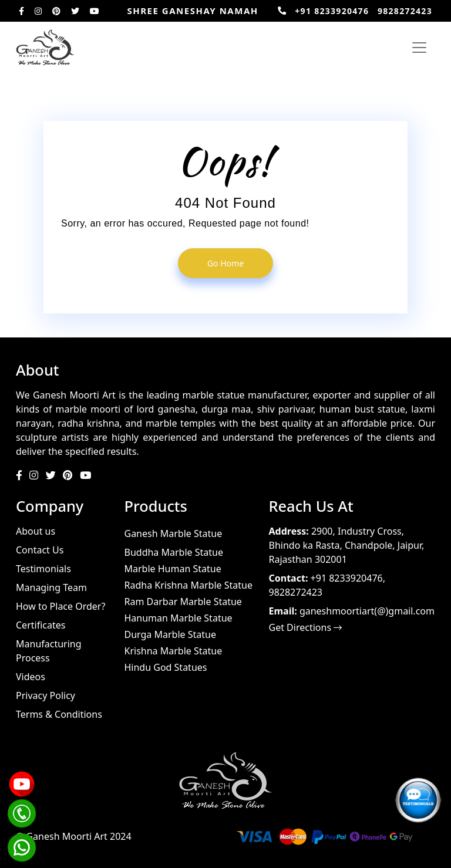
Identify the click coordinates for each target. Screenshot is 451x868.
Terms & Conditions (59, 714)
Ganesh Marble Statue (174, 533)
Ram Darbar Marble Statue (183, 602)
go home (225, 263)
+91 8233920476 (332, 11)
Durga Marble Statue (170, 634)
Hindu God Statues (166, 667)
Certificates (41, 625)
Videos (31, 677)
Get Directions (306, 627)
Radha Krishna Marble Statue (189, 585)
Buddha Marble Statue (174, 552)
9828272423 (405, 11)
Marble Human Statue (173, 569)
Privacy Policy (46, 695)
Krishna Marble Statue (174, 651)
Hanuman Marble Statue (179, 618)
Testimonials (43, 569)
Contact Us (40, 550)
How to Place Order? (60, 606)
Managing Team (51, 587)
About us (36, 531)
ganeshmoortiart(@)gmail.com (367, 611)
